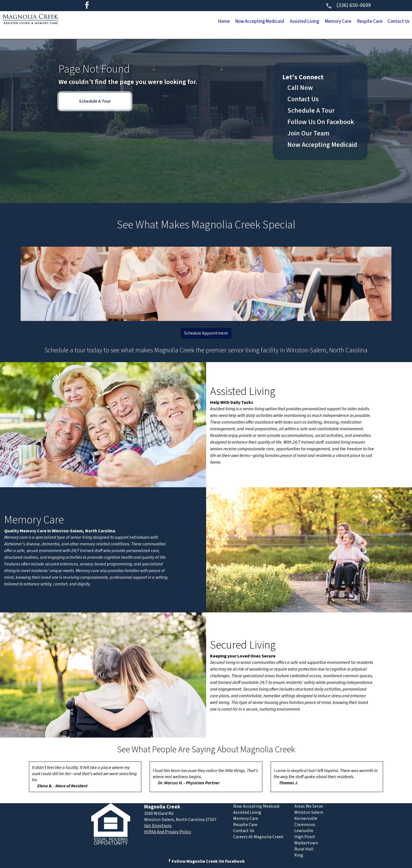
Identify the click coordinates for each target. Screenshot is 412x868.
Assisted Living (258, 22)
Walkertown (306, 843)
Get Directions (158, 826)
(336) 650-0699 (348, 5)
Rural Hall (304, 849)
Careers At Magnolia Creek (258, 837)
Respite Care (351, 22)
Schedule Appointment (206, 333)
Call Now (300, 88)
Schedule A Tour (95, 101)
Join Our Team (308, 133)
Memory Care (305, 22)
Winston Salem (309, 812)
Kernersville (306, 818)
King (299, 855)
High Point (305, 837)
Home (146, 22)
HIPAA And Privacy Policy (168, 832)
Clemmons (305, 825)
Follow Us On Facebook (321, 122)
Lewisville (304, 831)
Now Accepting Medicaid (196, 22)
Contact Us (392, 22)
